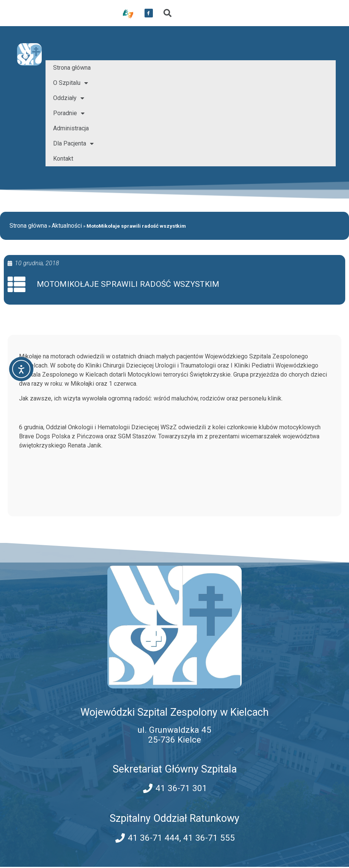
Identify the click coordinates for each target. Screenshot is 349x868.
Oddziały (69, 98)
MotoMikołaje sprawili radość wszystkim (129, 285)
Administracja (71, 128)
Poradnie (69, 113)
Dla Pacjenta (73, 144)
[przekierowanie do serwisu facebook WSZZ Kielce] (149, 13)
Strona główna (72, 68)
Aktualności (67, 226)
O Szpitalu (71, 83)
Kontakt (63, 159)
